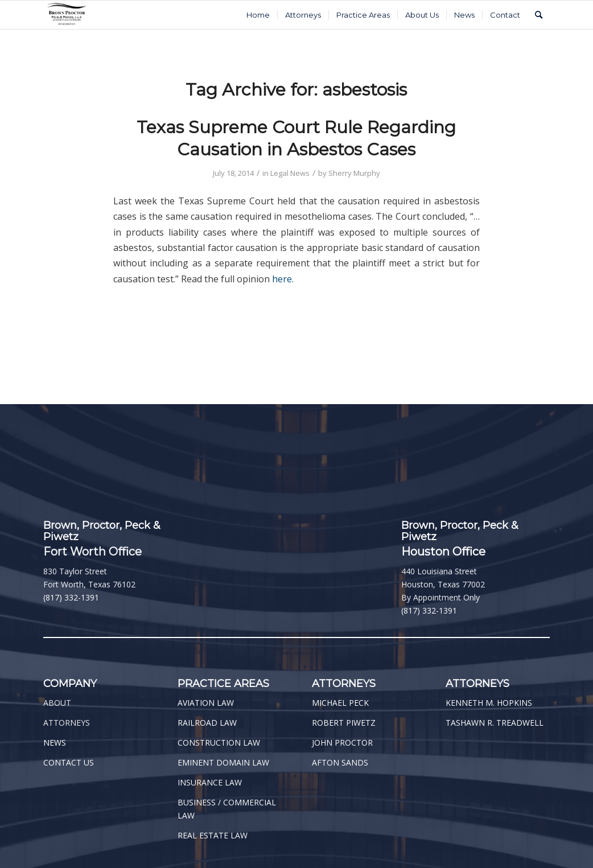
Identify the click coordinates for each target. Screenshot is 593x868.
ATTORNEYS (67, 723)
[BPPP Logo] (67, 15)
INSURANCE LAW (210, 782)
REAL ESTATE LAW (213, 835)
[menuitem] (258, 15)
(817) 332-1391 (71, 597)
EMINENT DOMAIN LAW (223, 762)
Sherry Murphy (354, 173)
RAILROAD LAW (207, 723)
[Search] (539, 15)
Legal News (290, 173)
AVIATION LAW (206, 703)
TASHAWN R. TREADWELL (495, 723)
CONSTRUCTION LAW (219, 742)
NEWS (55, 742)
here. (283, 279)
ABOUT (57, 703)
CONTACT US (69, 762)
